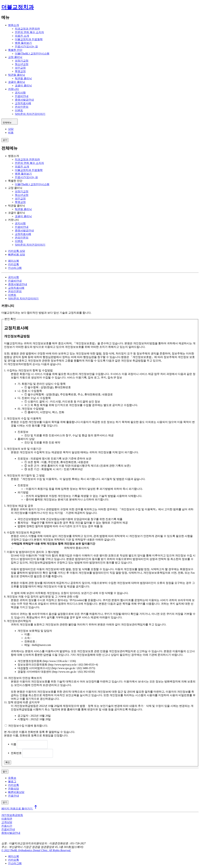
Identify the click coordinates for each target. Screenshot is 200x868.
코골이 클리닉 (17, 82)
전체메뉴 (10, 121)
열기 (5, 771)
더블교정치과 (18, 7)
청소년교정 (22, 64)
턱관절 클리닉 (17, 75)
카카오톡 (14, 264)
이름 (14, 744)
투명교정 (20, 71)
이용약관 (7, 819)
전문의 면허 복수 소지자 (29, 32)
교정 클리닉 (15, 57)
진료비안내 (22, 96)
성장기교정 (22, 61)
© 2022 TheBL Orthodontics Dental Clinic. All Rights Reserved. (36, 850)
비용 (11, 133)
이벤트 (19, 110)
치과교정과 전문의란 (27, 29)
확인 (8, 762)
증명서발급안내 (24, 100)
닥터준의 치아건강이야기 (30, 114)
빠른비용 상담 (17, 255)
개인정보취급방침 (12, 815)
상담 (11, 129)
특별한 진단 (15, 50)
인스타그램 (15, 268)
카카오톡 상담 (17, 251)
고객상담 (7, 822)
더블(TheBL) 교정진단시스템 (32, 54)
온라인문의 (22, 107)
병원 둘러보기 (23, 43)
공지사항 (20, 93)
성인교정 (20, 68)
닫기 (5, 802)
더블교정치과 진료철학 (29, 39)
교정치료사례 (23, 103)
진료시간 (7, 826)
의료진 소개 (22, 36)
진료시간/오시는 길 (26, 46)
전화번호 (16, 753)
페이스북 (14, 261)
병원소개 (14, 25)
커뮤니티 (14, 89)
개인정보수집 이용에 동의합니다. (28, 726)
